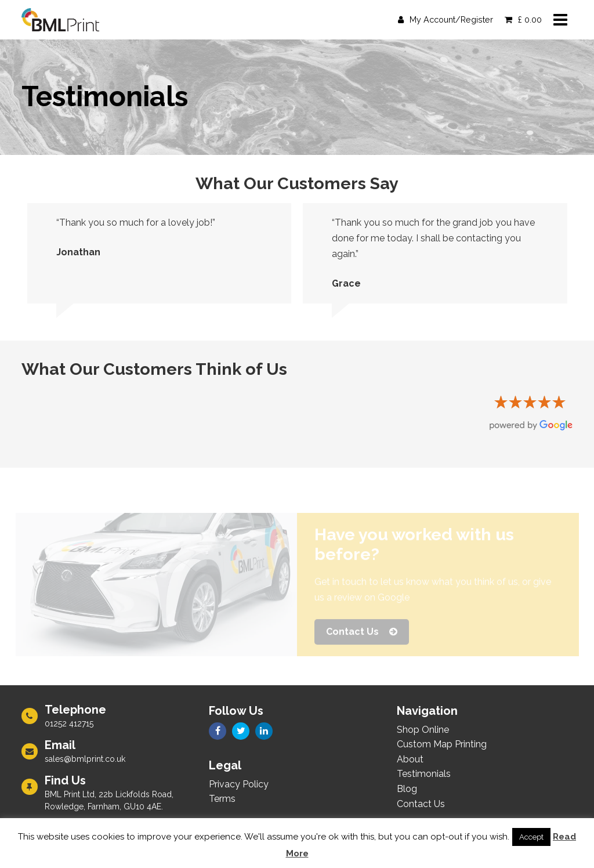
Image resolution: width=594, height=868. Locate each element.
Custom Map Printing (442, 744)
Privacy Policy (239, 784)
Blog (407, 789)
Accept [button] (531, 837)
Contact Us (362, 634)
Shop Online (423, 730)
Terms (222, 799)
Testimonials (424, 774)
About (410, 759)
